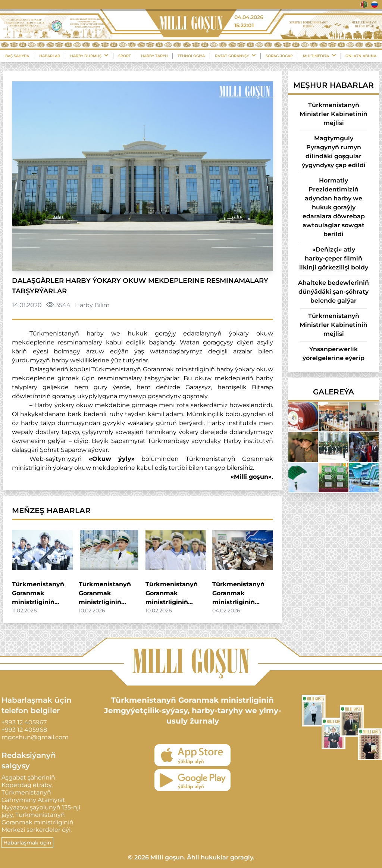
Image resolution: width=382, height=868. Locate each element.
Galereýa (334, 392)
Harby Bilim (92, 305)
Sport (125, 56)
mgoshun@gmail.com (35, 737)
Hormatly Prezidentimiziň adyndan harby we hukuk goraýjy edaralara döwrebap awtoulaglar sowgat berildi (334, 207)
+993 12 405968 (24, 730)
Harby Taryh (154, 56)
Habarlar (50, 56)
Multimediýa (319, 56)
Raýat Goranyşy (235, 56)
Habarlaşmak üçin (27, 843)
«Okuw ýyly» (112, 459)
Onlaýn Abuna (361, 56)
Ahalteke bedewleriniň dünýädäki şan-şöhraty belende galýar (334, 292)
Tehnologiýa (191, 56)
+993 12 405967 (24, 722)
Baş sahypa (17, 56)
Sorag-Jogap (279, 56)
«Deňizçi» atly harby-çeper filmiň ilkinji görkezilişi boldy (334, 258)
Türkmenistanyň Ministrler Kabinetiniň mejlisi (334, 114)
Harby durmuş (89, 56)
